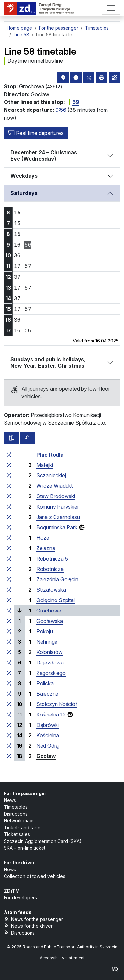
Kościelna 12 (51, 715)
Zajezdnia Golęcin (57, 579)
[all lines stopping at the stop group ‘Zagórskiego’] (9, 673)
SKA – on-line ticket (25, 848)
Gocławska (50, 621)
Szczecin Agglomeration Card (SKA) (43, 841)
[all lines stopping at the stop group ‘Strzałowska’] (9, 590)
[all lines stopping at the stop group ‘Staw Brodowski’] (9, 496)
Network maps (19, 821)
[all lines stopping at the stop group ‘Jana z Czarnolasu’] (9, 517)
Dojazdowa (50, 663)
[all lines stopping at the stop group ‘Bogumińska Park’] (9, 527)
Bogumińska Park (57, 527)
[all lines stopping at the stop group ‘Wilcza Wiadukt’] (9, 486)
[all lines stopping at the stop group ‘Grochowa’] (9, 611)
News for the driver (28, 926)
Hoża (43, 538)
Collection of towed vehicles (35, 876)
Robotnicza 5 (52, 559)
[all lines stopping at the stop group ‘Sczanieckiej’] (9, 475)
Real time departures (36, 133)
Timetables (16, 807)
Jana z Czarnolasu (58, 517)
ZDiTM (12, 891)
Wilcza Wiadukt (55, 486)
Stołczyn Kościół (56, 704)
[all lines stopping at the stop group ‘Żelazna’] (9, 548)
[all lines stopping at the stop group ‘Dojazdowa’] (9, 663)
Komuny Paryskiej (57, 507)
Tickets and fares (23, 827)
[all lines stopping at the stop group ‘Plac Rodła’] (9, 455)
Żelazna (46, 548)
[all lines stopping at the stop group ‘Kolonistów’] (9, 652)
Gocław (46, 756)
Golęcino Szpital (56, 600)
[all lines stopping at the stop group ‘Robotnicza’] (9, 569)
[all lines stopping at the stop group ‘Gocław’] (9, 756)
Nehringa (47, 642)
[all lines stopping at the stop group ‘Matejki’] (9, 465)
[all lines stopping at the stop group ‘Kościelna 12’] (9, 715)
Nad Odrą (48, 746)
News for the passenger (33, 919)
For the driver (19, 863)
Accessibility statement (62, 958)
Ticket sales (17, 834)
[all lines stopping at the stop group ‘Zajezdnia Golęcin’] (9, 579)
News (10, 800)
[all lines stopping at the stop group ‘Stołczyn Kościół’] (9, 704)
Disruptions (16, 814)
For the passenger (25, 793)
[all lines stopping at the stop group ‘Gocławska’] (9, 621)
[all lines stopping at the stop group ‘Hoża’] (9, 538)
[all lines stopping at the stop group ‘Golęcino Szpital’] (9, 600)
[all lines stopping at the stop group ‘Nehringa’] (9, 642)
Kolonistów (50, 652)
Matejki (45, 465)
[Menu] (111, 8)
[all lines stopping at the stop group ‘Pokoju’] (9, 631)
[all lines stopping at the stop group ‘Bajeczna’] (9, 694)
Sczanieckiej (51, 475)
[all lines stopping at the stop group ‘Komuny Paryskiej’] (9, 507)
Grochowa (49, 611)
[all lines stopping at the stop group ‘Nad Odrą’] (9, 746)
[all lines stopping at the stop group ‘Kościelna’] (9, 735)
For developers (20, 898)
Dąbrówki (48, 725)
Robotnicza (50, 569)
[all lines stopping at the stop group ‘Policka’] (9, 683)
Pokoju (45, 631)
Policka (45, 683)
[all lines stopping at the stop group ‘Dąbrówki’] (9, 725)
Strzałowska (51, 590)
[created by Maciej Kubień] (115, 969)
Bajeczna (47, 694)
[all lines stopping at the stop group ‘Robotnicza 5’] (9, 559)
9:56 (61, 110)
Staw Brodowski (56, 496)
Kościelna (48, 735)
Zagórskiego (51, 673)
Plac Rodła (50, 455)
